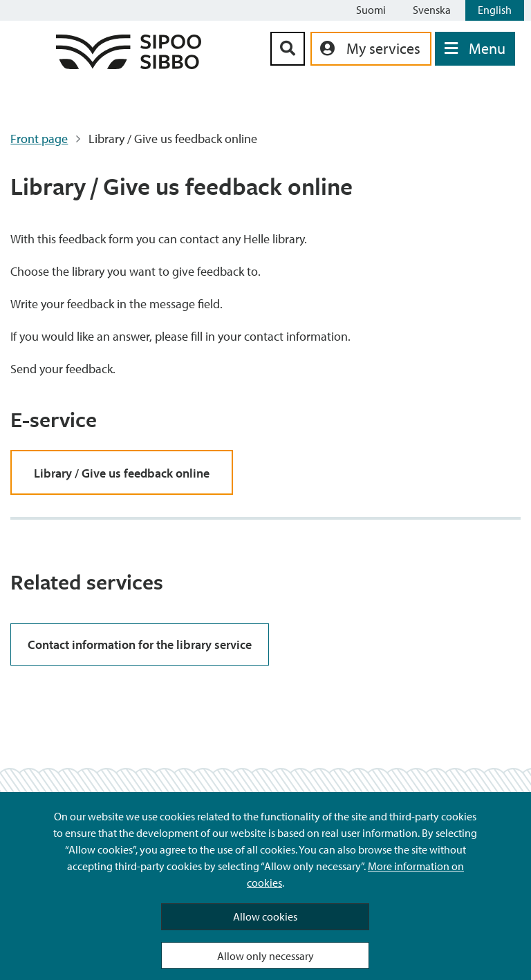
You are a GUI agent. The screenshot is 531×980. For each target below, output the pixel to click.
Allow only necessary (265, 956)
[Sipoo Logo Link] (129, 65)
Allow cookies (265, 916)
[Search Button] (288, 49)
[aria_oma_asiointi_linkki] (371, 49)
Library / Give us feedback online (122, 473)
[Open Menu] (475, 49)
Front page (39, 139)
